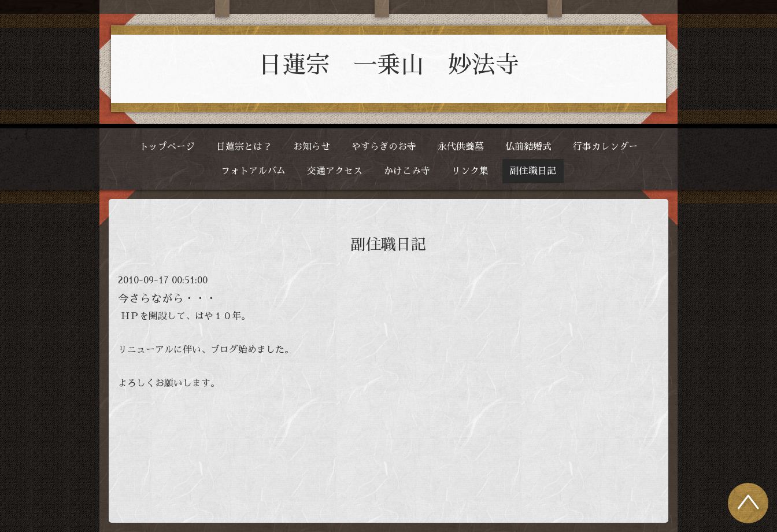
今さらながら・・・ (167, 299)
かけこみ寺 (407, 171)
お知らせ (312, 147)
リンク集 (470, 171)
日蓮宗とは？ (244, 147)
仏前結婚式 (528, 147)
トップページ (167, 147)
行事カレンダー (605, 147)
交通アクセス (335, 171)
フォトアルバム (253, 171)
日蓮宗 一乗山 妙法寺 (389, 65)
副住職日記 (533, 171)
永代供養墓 (461, 147)
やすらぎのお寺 (384, 147)
